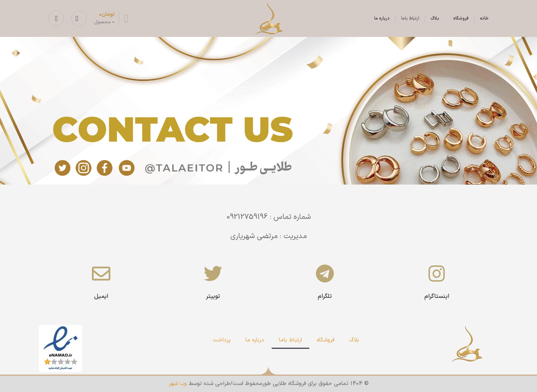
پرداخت (222, 340)
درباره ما (255, 340)
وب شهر (178, 384)
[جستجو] (79, 18)
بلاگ (354, 340)
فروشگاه (326, 340)
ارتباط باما (290, 340)
